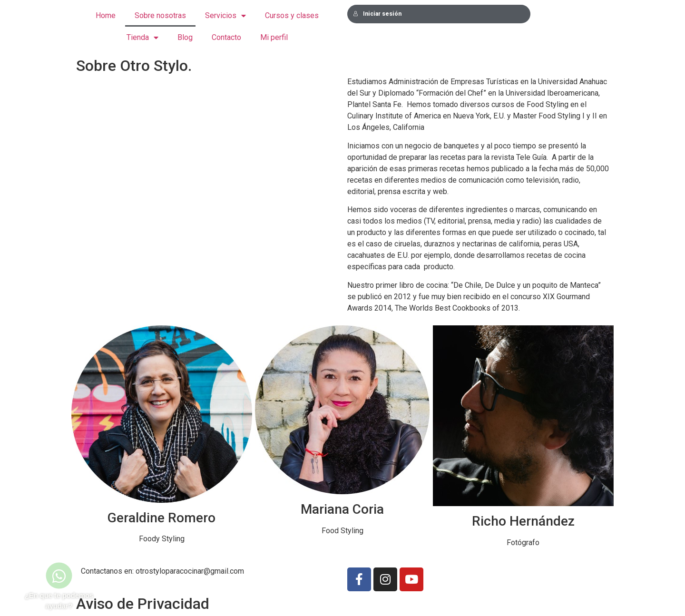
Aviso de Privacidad (143, 604)
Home (106, 15)
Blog (185, 37)
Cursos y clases (292, 15)
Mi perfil (274, 37)
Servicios (225, 16)
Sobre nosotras (160, 15)
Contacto (226, 37)
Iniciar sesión (377, 14)
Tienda (142, 38)
